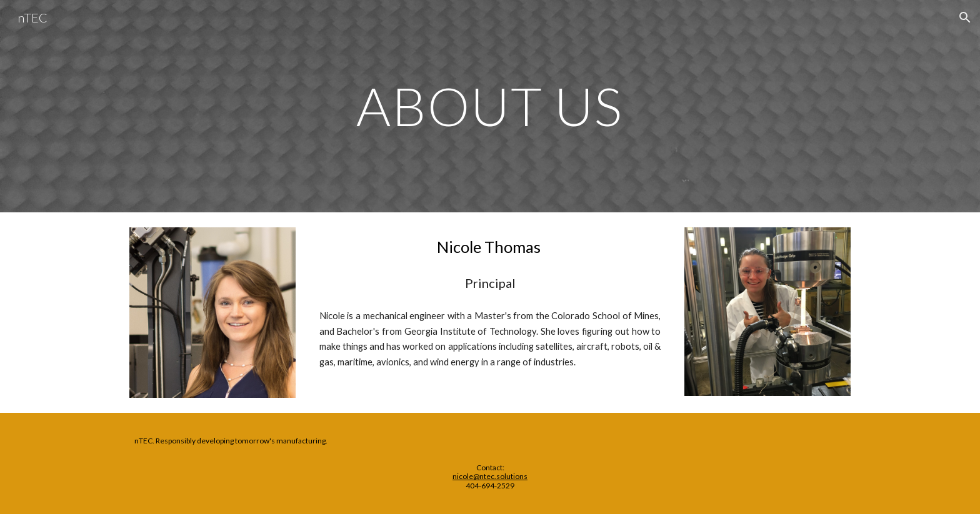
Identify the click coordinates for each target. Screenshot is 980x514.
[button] (965, 17)
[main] (490, 106)
